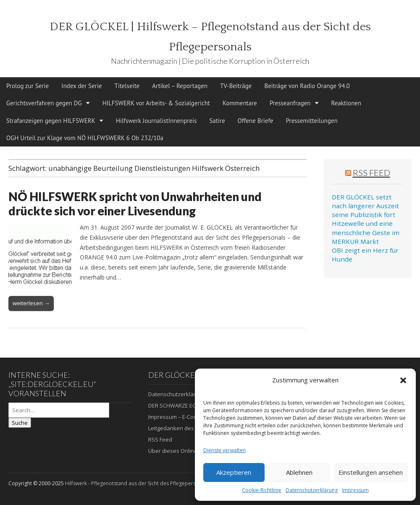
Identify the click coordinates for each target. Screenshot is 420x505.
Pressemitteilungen (312, 121)
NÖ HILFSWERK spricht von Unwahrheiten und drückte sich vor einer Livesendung (135, 204)
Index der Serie (81, 86)
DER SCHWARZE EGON (176, 406)
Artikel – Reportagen (180, 86)
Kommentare (240, 103)
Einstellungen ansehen (371, 472)
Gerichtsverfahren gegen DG (44, 103)
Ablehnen (299, 472)
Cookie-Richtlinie (262, 490)
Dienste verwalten (224, 450)
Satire (217, 121)
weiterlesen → (31, 303)
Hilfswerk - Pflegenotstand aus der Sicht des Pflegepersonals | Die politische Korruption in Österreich (185, 483)
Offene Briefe (256, 121)
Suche (20, 423)
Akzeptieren (234, 472)
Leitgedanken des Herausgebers (190, 428)
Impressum (355, 490)
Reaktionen (346, 103)
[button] (403, 380)
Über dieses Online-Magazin (185, 451)
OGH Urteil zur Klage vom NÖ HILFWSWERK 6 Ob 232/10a (85, 138)
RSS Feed (371, 173)
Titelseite (127, 86)
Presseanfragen (290, 103)
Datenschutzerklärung (312, 490)
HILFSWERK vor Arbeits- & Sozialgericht (156, 103)
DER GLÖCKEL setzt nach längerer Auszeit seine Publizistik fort (365, 206)
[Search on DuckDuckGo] (59, 410)
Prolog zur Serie (28, 86)
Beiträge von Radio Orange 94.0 (307, 86)
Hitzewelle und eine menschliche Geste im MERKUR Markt (366, 232)
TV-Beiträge (236, 86)
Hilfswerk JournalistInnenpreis (156, 121)
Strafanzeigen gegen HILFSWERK (51, 121)
